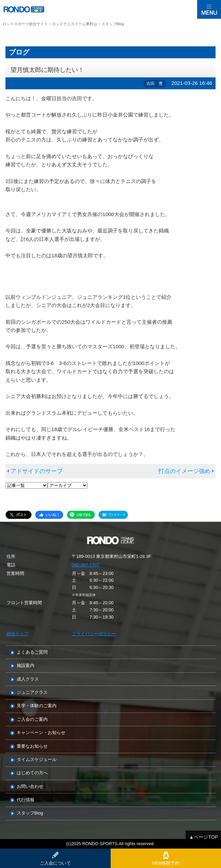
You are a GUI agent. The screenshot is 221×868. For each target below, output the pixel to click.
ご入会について (55, 863)
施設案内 (26, 666)
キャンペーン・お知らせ (41, 733)
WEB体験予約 (166, 863)
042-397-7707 (86, 565)
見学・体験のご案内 (37, 706)
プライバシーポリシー (94, 634)
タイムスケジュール (37, 760)
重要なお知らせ (32, 747)
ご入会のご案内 (32, 720)
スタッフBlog (30, 813)
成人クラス (28, 679)
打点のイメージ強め (184, 471)
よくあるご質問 (32, 652)
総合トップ (18, 634)
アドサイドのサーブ (37, 471)
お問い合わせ (30, 787)
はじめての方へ (32, 773)
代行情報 (26, 800)
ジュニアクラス (32, 693)
